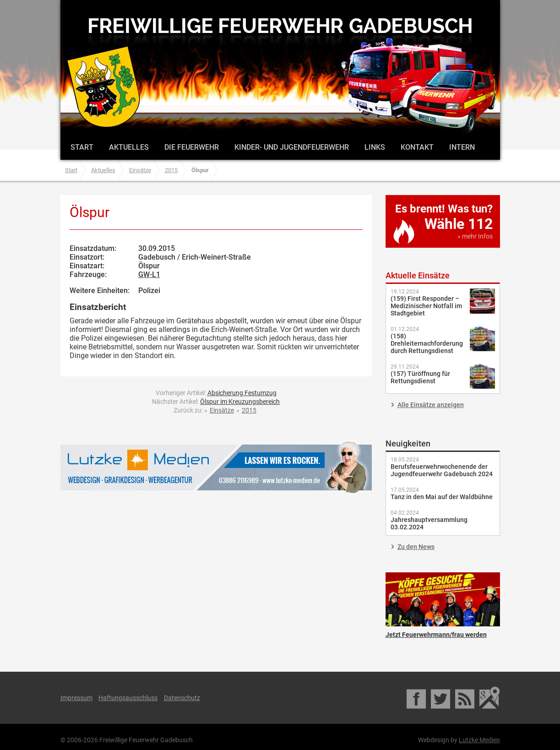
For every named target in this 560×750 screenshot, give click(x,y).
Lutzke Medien (216, 467)
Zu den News (416, 547)
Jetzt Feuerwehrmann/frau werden (443, 599)
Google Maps (490, 698)
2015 (171, 170)
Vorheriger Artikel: (216, 393)
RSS (465, 698)
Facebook (417, 698)
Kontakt (417, 147)
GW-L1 (149, 274)
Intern (462, 147)
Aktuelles (129, 147)
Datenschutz (182, 698)
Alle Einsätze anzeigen (431, 405)
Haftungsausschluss (128, 698)
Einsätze (140, 170)
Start (82, 147)
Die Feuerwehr (192, 147)
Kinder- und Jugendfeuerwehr (292, 147)
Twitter (441, 698)
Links (375, 147)
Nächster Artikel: (216, 402)
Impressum (76, 698)
